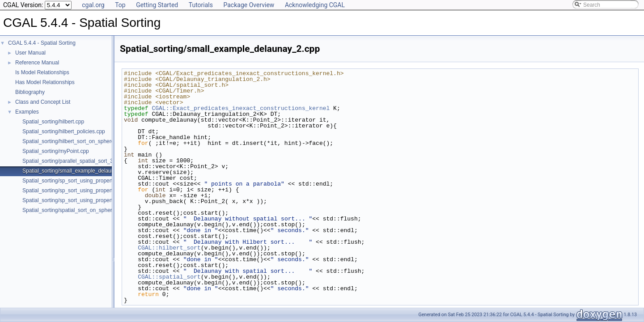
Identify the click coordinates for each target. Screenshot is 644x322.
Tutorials (201, 5)
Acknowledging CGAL (315, 5)
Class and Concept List (43, 102)
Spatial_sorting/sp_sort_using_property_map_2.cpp (84, 181)
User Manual (30, 53)
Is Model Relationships (42, 72)
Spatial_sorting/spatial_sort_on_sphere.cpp (74, 210)
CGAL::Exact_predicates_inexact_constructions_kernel (241, 108)
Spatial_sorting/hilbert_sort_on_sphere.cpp (73, 141)
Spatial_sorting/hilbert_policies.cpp (64, 131)
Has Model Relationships (45, 82)
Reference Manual (37, 63)
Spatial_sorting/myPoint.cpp (56, 151)
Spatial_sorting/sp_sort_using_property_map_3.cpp (84, 191)
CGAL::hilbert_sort (169, 248)
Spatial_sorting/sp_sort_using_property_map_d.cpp (84, 200)
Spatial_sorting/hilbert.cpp (53, 122)
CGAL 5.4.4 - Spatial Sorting (42, 43)
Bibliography (30, 92)
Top (120, 5)
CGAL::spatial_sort (169, 277)
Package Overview (249, 5)
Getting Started (157, 5)
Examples (27, 112)
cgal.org (93, 5)
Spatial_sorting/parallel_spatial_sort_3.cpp (73, 161)
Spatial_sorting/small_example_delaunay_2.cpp (79, 171)
